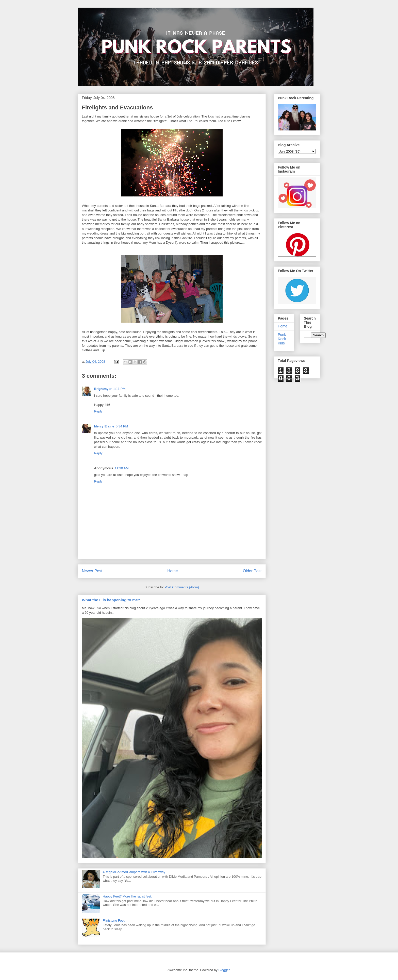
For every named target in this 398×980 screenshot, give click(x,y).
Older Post (252, 571)
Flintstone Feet (114, 920)
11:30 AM (122, 468)
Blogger (224, 970)
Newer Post (92, 571)
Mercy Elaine (104, 426)
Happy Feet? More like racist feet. (127, 896)
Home (173, 571)
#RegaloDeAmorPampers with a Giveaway (134, 872)
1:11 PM (119, 389)
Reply (98, 411)
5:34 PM (122, 426)
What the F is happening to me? (111, 600)
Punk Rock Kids (282, 339)
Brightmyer (103, 389)
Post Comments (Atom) (182, 587)
